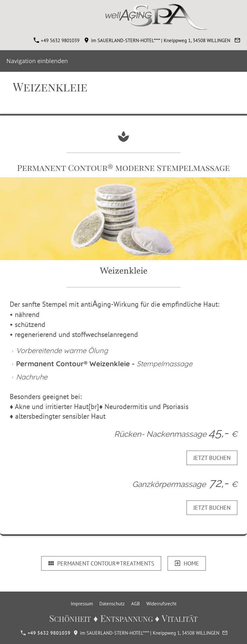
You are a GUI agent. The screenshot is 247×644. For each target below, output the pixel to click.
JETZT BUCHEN (212, 458)
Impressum (82, 604)
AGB (136, 604)
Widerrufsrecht (161, 604)
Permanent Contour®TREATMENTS (101, 563)
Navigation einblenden (37, 61)
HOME (187, 563)
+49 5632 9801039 (57, 40)
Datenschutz (112, 604)
